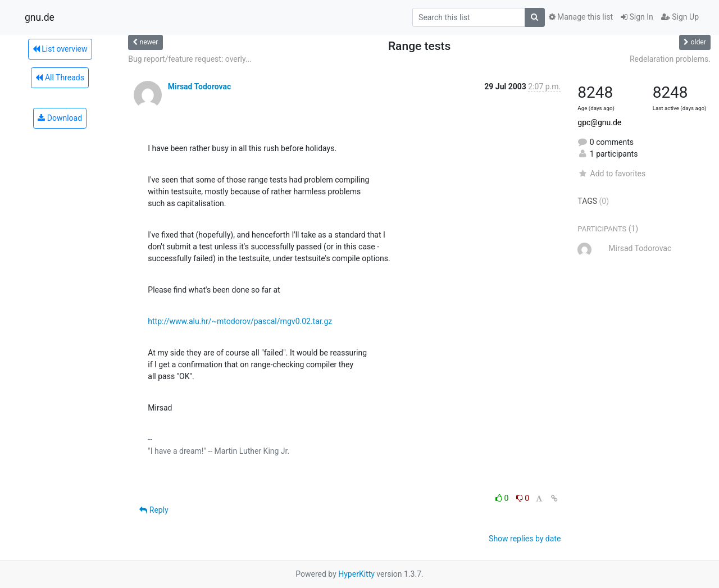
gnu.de (40, 17)
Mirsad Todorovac (199, 86)
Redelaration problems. (670, 59)
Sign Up (680, 17)
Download (60, 118)
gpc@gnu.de (599, 122)
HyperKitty (356, 574)
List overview (60, 49)
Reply (154, 510)
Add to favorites (611, 174)
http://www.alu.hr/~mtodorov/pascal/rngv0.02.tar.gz (240, 321)
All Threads (60, 78)
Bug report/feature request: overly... (190, 59)
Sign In (637, 17)
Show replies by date (525, 539)
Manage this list (581, 17)
